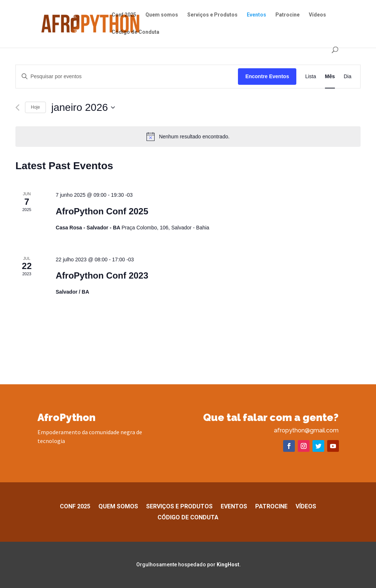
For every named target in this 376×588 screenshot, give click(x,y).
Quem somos (162, 15)
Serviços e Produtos (212, 15)
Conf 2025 (124, 15)
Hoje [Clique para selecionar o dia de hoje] (35, 107)
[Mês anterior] (17, 108)
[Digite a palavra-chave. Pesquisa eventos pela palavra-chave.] (127, 77)
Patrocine (288, 15)
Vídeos (317, 15)
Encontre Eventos (267, 76)
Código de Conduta (135, 32)
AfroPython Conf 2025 (102, 211)
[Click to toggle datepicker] (83, 108)
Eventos (256, 15)
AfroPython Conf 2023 (102, 275)
